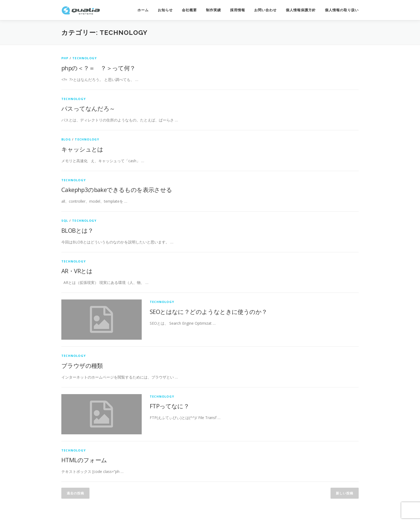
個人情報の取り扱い (342, 10)
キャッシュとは (82, 149)
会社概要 (189, 10)
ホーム (143, 10)
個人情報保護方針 (301, 10)
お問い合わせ (265, 10)
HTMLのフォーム (84, 460)
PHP (65, 58)
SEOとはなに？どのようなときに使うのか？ (208, 312)
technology (85, 58)
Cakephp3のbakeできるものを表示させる (117, 190)
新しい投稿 (345, 493)
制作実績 (213, 10)
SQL (65, 221)
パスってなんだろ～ (88, 108)
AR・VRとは (77, 271)
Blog (66, 139)
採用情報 (238, 10)
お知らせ (165, 10)
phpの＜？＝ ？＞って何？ (98, 68)
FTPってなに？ (169, 406)
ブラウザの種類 (82, 365)
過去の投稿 (75, 493)
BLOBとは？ (77, 230)
